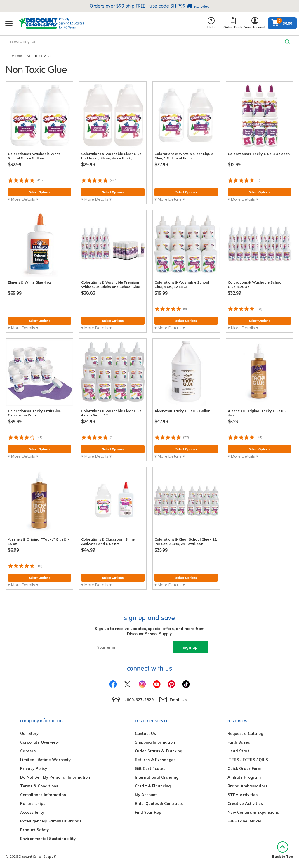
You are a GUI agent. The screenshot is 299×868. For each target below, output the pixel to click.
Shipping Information (155, 742)
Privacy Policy (34, 768)
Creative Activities (245, 803)
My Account (146, 795)
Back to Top (283, 850)
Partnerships (33, 803)
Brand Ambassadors (247, 786)
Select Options (40, 192)
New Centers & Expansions (253, 812)
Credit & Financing (153, 786)
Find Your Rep (148, 812)
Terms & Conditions (39, 786)
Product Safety (34, 830)
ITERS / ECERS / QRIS (248, 760)
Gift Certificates (150, 768)
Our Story (29, 733)
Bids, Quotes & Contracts (159, 803)
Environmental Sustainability (48, 839)
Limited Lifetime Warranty (45, 760)
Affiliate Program (244, 777)
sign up (190, 647)
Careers (28, 751)
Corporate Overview (39, 742)
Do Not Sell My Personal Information (55, 777)
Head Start (238, 751)
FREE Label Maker (245, 821)
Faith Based (239, 742)
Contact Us (145, 733)
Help (211, 23)
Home (17, 56)
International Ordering (157, 777)
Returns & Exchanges (155, 760)
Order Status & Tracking (159, 751)
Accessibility (32, 812)
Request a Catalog (245, 733)
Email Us (178, 700)
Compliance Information (43, 795)
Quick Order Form (244, 768)
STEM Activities (242, 795)
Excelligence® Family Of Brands (51, 821)
